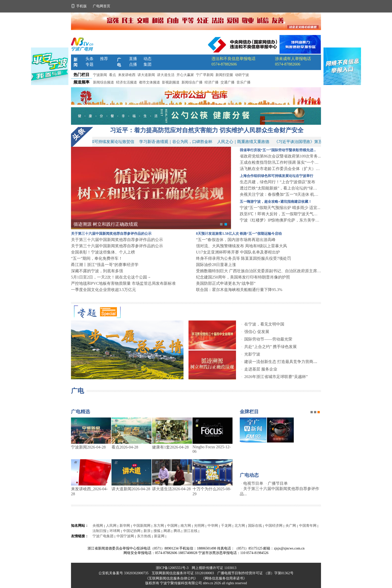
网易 (167, 531)
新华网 (125, 526)
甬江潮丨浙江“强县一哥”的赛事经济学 (105, 265)
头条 (89, 59)
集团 (147, 64)
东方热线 (144, 536)
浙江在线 (190, 531)
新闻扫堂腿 (224, 75)
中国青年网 (308, 526)
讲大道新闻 (146, 75)
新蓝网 (159, 536)
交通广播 (227, 82)
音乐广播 (243, 82)
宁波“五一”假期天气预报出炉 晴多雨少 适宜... (280, 208)
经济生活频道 (126, 82)
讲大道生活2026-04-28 (171, 489)
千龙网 (226, 526)
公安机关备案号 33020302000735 (124, 573)
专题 (89, 64)
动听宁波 (242, 75)
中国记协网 (132, 531)
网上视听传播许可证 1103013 (214, 568)
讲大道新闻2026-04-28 (131, 489)
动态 (147, 59)
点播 (133, 64)
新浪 (147, 531)
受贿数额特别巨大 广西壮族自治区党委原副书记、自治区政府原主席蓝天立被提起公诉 (258, 271)
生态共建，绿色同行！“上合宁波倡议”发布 (277, 182)
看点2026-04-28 (125, 447)
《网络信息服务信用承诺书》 (224, 578)
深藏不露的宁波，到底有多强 (97, 271)
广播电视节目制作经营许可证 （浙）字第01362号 (255, 573)
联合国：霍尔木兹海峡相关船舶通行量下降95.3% (239, 290)
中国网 (172, 526)
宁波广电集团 (103, 536)
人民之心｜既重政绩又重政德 (245, 142)
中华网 (213, 526)
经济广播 (211, 82)
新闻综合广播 (192, 82)
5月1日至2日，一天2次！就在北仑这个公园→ (111, 277)
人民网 (111, 526)
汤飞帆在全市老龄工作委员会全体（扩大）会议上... (280, 169)
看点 (112, 75)
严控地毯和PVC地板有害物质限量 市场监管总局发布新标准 (123, 283)
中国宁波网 (125, 536)
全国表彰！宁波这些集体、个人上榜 (103, 252)
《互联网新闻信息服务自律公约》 (171, 578)
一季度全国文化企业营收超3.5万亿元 (103, 290)
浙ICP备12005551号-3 (172, 568)
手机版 (79, 6)
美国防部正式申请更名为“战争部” (226, 283)
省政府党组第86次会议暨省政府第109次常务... (280, 156)
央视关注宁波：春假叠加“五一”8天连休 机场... (280, 194)
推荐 (104, 59)
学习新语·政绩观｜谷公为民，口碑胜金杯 (177, 142)
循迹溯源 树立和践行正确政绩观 (106, 224)
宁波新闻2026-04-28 (88, 447)
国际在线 (255, 526)
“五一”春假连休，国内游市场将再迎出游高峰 (236, 240)
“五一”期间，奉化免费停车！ (97, 258)
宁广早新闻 (205, 75)
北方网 (240, 526)
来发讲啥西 (127, 75)
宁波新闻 (100, 75)
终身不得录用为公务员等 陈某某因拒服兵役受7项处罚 (243, 258)
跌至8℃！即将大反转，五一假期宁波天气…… (280, 214)
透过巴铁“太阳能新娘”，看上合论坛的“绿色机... (280, 188)
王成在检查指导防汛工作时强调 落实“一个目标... (280, 162)
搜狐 (157, 531)
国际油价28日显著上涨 (216, 265)
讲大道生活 (166, 75)
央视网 (98, 526)
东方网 (159, 526)
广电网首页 (101, 6)
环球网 (115, 531)
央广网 (291, 526)
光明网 (199, 526)
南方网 (186, 526)
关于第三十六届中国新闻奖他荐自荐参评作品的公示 (117, 240)
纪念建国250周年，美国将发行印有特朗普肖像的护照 (243, 277)
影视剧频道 (171, 82)
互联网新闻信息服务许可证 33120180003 (183, 573)
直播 (133, 59)
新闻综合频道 (103, 82)
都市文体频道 (149, 82)
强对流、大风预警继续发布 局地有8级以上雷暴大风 (241, 246)
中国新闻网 (142, 526)
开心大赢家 (185, 75)
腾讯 (177, 531)
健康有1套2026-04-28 (170, 447)
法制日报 (99, 531)
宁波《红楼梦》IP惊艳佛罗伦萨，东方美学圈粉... (280, 220)
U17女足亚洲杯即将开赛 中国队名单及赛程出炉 (238, 252)
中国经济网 (274, 526)
